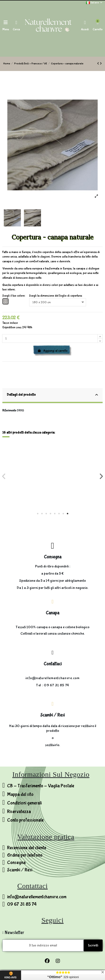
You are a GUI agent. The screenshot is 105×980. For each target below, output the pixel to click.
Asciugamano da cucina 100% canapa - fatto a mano (78, 490)
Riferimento (9, 411)
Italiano (94, 3)
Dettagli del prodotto (52, 395)
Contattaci (53, 664)
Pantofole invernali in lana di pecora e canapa (27, 490)
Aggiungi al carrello (53, 351)
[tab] (53, 396)
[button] (38, 514)
